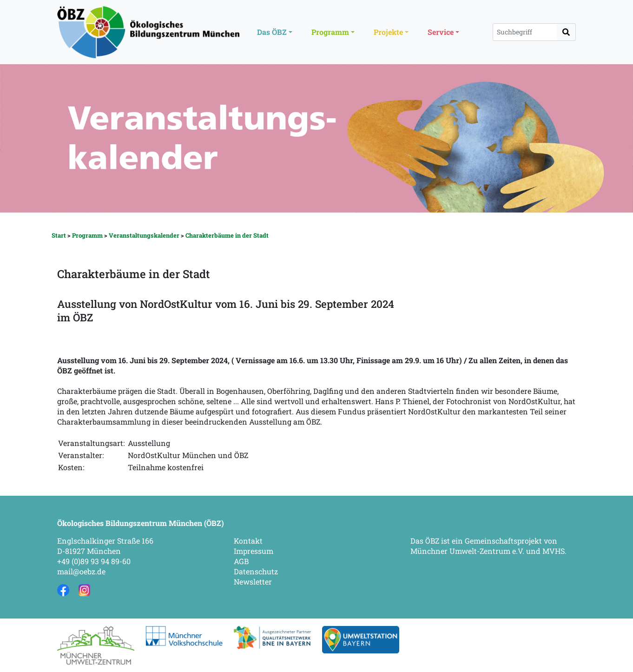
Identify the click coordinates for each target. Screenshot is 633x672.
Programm (87, 235)
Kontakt (248, 541)
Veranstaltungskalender (144, 235)
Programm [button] (330, 32)
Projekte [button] (388, 32)
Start (59, 235)
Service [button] (441, 32)
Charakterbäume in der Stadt (227, 235)
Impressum (254, 551)
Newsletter (253, 582)
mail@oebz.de (81, 571)
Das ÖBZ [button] (272, 32)
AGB (241, 561)
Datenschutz (256, 571)
